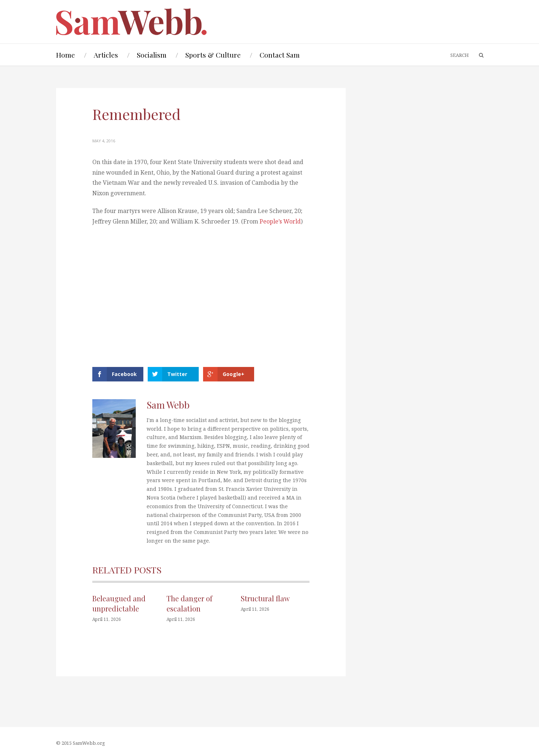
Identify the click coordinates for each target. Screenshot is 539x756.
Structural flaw (265, 598)
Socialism (152, 55)
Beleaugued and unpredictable (119, 603)
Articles (106, 55)
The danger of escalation (190, 603)
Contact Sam (280, 55)
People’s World (280, 221)
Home (66, 55)
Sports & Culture (213, 55)
